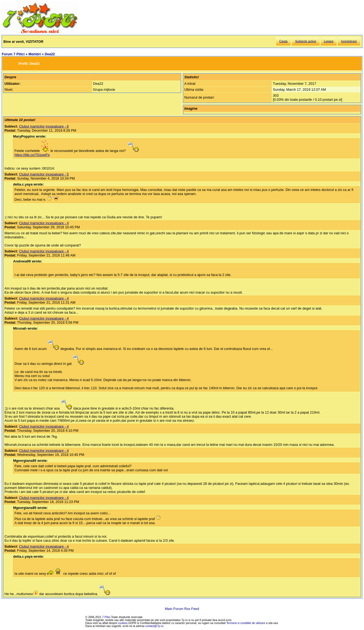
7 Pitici (106, 617)
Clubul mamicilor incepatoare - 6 (44, 126)
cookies (123, 623)
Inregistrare (349, 41)
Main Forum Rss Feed (182, 609)
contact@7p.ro (154, 626)
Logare (329, 41)
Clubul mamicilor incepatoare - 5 (44, 174)
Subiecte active (306, 41)
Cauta (283, 41)
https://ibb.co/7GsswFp (32, 155)
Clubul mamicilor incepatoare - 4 (44, 223)
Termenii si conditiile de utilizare (246, 623)
